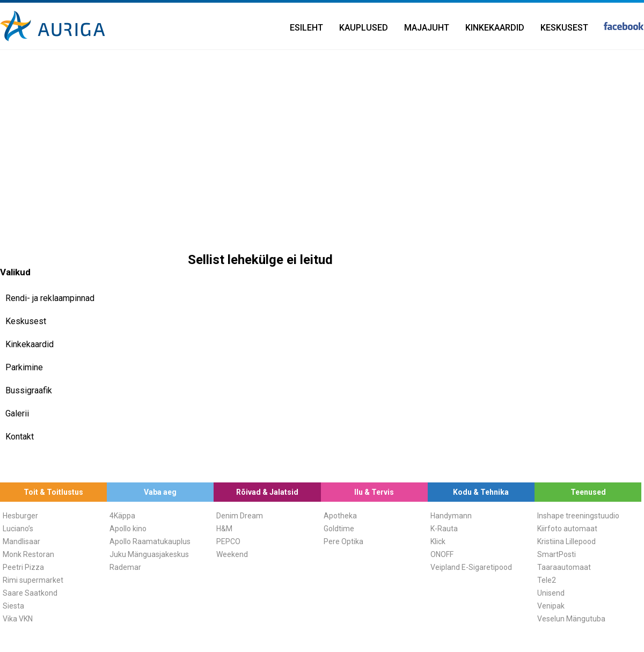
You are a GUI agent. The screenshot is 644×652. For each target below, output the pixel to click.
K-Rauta (444, 529)
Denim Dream (240, 516)
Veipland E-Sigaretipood (471, 567)
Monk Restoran (28, 554)
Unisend (551, 593)
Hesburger (20, 516)
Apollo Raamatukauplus (150, 541)
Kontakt (20, 437)
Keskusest (564, 28)
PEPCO (228, 541)
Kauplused (364, 28)
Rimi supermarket (33, 580)
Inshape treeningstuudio (578, 516)
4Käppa (122, 516)
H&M (224, 529)
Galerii (17, 413)
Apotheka (340, 516)
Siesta (13, 606)
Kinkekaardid (495, 28)
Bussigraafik (29, 390)
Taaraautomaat (564, 567)
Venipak (551, 606)
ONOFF (442, 554)
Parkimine (24, 367)
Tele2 (547, 580)
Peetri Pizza (23, 567)
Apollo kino (128, 529)
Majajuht (427, 28)
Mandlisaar (21, 541)
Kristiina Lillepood (566, 541)
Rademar (125, 567)
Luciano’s (18, 529)
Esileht (306, 28)
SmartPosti (557, 554)
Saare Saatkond (30, 593)
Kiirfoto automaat (567, 529)
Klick (438, 541)
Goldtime (339, 529)
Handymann (451, 516)
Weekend (232, 554)
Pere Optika (343, 541)
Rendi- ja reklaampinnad (50, 298)
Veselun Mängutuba (571, 619)
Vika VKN (18, 619)
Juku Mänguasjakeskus (149, 554)
